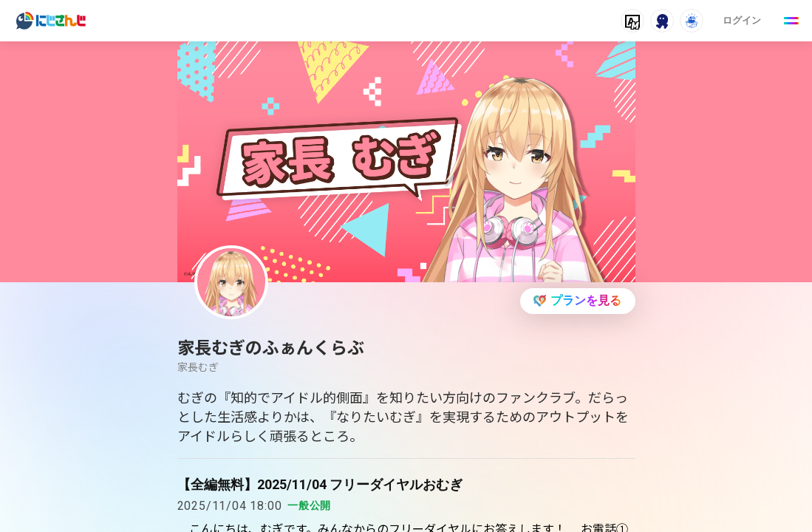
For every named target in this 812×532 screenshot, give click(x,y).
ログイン (742, 20)
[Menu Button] (791, 21)
